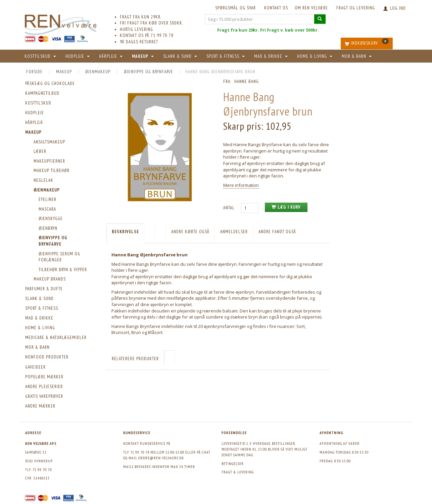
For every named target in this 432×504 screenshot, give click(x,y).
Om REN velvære (311, 8)
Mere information (241, 185)
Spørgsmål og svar (235, 8)
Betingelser (233, 464)
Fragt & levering (238, 472)
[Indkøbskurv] (367, 44)
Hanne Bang (247, 81)
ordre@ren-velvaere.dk (161, 458)
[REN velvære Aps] (61, 23)
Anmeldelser (234, 232)
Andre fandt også (277, 232)
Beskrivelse (125, 232)
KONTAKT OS (276, 8)
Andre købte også (190, 232)
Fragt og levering (356, 8)
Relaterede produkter (135, 359)
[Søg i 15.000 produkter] (320, 19)
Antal (230, 208)
